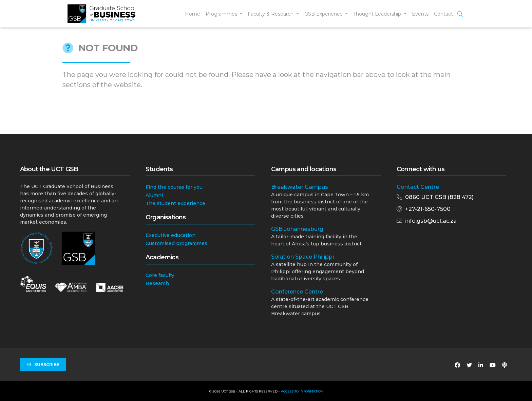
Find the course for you (174, 187)
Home (193, 14)
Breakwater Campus (300, 187)
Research (157, 283)
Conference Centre (297, 292)
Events (420, 14)
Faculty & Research (271, 14)
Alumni (154, 195)
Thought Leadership (378, 14)
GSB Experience (324, 14)
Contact (443, 14)
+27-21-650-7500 (428, 209)
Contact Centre (418, 187)
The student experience (175, 203)
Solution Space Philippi (302, 257)
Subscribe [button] (43, 365)
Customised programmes (176, 243)
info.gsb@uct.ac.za (431, 221)
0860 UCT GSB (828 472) (439, 197)
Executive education (170, 235)
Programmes (222, 14)
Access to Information (302, 391)
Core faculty (160, 275)
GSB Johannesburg (297, 229)
